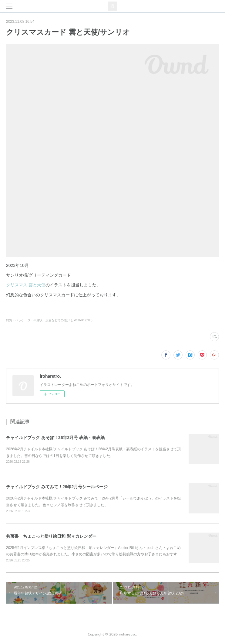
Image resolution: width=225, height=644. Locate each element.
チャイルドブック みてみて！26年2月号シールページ (57, 487)
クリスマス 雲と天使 (26, 285)
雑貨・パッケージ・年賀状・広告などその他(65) (39, 320)
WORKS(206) (83, 320)
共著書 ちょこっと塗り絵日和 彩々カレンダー (51, 536)
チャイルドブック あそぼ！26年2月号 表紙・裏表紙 (55, 438)
